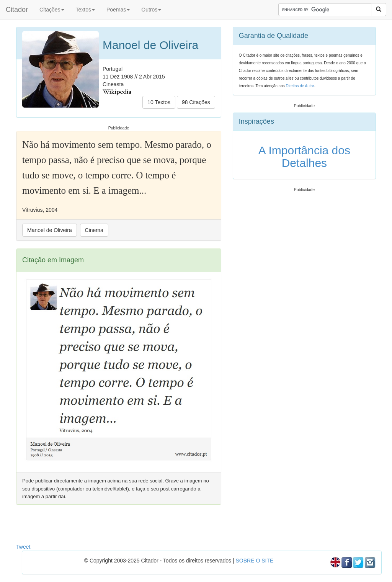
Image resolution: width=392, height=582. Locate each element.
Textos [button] (85, 10)
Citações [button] (52, 10)
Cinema (94, 230)
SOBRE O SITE (254, 561)
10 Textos (159, 102)
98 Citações (196, 102)
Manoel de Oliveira (50, 230)
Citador (17, 10)
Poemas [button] (118, 10)
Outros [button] (151, 10)
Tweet (23, 547)
